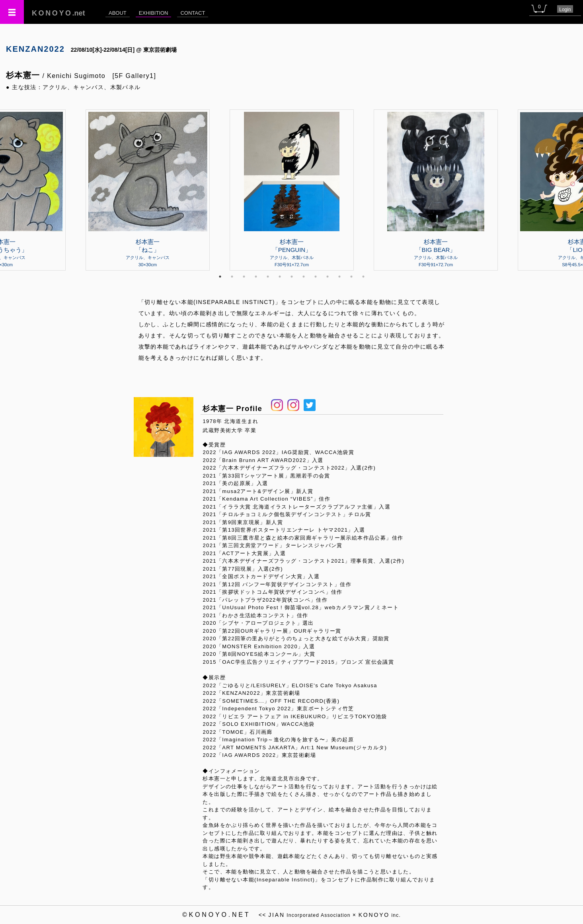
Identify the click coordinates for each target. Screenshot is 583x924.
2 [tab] (232, 277)
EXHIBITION (154, 13)
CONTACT (193, 13)
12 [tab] (351, 277)
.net (58, 13)
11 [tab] (339, 277)
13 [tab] (363, 277)
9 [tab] (316, 277)
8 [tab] (304, 277)
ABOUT (118, 13)
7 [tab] (292, 277)
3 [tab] (244, 277)
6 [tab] (280, 277)
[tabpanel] (292, 190)
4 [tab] (256, 277)
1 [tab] (220, 277)
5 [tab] (268, 277)
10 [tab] (328, 277)
